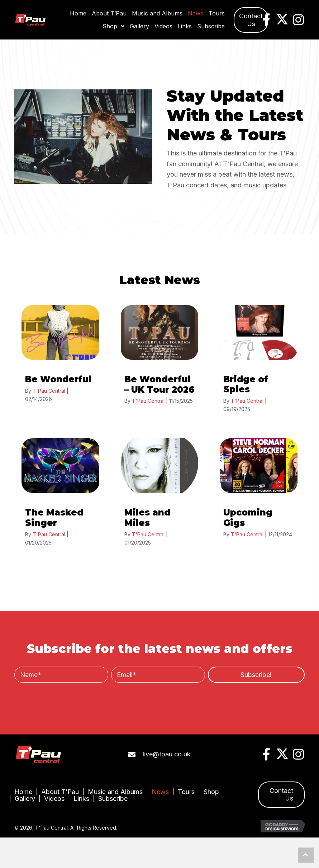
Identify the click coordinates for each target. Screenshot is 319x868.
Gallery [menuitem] (25, 799)
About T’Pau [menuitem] (60, 792)
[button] (251, 20)
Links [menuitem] (81, 799)
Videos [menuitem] (54, 799)
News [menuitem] (160, 792)
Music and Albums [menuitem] (115, 792)
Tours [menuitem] (186, 792)
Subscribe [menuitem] (113, 799)
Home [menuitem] (23, 792)
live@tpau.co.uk (167, 754)
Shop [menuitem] (211, 792)
